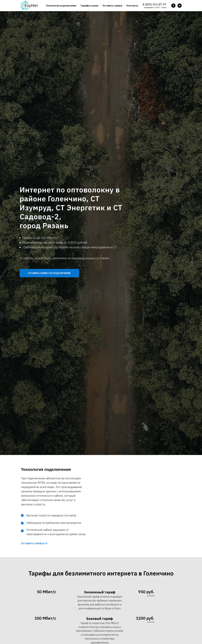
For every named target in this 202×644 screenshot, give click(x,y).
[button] (49, 273)
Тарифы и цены (89, 6)
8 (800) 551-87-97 (154, 4)
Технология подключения (61, 6)
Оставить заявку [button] (112, 6)
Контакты (132, 6)
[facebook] (173, 6)
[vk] (180, 6)
